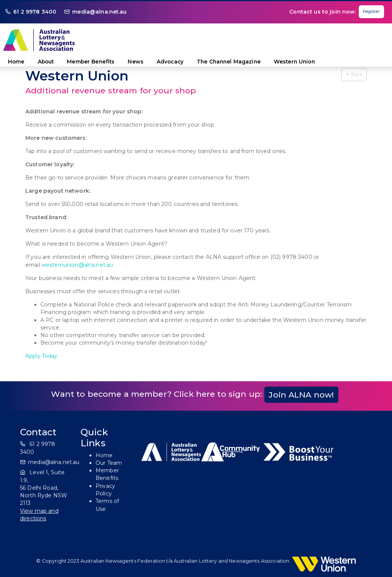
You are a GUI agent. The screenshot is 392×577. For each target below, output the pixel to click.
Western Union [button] (294, 62)
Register (371, 11)
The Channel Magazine (229, 62)
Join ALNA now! (301, 395)
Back (354, 74)
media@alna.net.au (99, 12)
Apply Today (42, 356)
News (136, 62)
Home (16, 62)
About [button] (46, 62)
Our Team (109, 463)
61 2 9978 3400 (35, 12)
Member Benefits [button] (91, 62)
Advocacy (170, 62)
